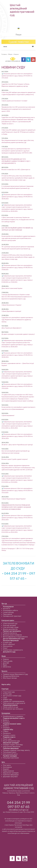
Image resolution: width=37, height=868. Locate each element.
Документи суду (9, 652)
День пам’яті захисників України (12, 288)
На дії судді (7, 739)
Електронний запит (10, 754)
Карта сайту (6, 684)
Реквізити (7, 733)
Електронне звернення (12, 746)
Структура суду (9, 692)
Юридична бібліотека (11, 676)
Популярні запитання (11, 758)
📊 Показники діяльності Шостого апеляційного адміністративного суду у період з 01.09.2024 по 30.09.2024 (17, 197)
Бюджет (6, 769)
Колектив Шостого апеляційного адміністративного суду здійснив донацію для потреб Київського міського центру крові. (18, 238)
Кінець (4, 550)
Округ (5, 648)
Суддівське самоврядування (14, 701)
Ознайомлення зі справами (13, 716)
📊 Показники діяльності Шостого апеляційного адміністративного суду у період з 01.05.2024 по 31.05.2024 (17, 386)
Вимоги (6, 720)
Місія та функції (9, 644)
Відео (5, 665)
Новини (6, 659)
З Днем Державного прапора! (11, 311)
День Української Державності (11, 328)
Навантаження (8, 771)
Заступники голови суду (12, 696)
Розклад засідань (9, 625)
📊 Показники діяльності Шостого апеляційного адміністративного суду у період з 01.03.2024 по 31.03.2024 (17, 490)
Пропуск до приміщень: (12, 631)
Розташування (8, 607)
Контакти (7, 608)
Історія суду (7, 642)
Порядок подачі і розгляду (13, 744)
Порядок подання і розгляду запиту (16, 750)
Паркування (7, 614)
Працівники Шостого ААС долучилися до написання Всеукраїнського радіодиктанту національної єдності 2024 (18, 109)
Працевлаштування (10, 705)
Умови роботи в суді (11, 707)
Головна (4, 54)
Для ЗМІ (6, 663)
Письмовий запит (10, 752)
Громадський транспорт (12, 616)
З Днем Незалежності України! (11, 305)
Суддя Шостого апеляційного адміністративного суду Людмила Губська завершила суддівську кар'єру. (17, 320)
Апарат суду (7, 699)
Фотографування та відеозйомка (15, 637)
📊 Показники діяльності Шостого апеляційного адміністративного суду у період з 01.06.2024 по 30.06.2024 (17, 355)
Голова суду (7, 694)
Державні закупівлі (10, 776)
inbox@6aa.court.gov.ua (19, 810)
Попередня (11, 548)
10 (26, 548)
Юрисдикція (8, 646)
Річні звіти (7, 765)
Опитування (7, 767)
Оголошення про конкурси (13, 709)
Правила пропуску (10, 633)
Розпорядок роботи (10, 610)
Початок (4, 548)
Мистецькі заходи (10, 678)
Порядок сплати (9, 735)
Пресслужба (8, 661)
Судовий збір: (8, 729)
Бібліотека (7, 667)
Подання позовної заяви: (12, 724)
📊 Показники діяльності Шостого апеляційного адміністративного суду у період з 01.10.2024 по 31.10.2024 (17, 76)
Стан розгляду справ (11, 627)
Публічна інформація (11, 748)
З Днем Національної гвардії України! (14, 499)
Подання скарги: (9, 737)
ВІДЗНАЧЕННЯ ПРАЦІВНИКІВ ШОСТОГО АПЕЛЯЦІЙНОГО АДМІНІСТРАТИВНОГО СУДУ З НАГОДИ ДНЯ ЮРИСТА (16, 161)
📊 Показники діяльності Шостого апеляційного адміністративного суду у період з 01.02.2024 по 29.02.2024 (17, 518)
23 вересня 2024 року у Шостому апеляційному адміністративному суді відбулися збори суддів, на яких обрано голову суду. (18, 257)
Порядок (6, 722)
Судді (5, 697)
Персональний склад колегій (14, 703)
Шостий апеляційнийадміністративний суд (22, 10)
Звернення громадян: (11, 743)
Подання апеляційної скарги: (14, 718)
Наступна (30, 548)
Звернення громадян (11, 773)
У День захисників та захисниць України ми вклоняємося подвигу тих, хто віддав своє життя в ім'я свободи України (18, 219)
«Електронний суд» (10, 623)
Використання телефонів (12, 635)
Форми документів (10, 629)
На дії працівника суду (11, 741)
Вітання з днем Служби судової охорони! (15, 459)
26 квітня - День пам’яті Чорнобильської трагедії (17, 445)
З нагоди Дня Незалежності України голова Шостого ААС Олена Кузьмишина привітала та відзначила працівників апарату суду (17, 297)
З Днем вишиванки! (8, 415)
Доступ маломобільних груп (14, 638)
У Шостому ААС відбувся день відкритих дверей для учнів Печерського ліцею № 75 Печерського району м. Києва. (18, 132)
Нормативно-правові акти (13, 650)
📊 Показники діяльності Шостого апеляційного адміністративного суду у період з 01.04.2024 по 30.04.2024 (17, 436)
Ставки (6, 731)
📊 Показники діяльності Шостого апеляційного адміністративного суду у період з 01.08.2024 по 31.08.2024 (17, 267)
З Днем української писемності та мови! (14, 101)
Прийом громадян (10, 756)
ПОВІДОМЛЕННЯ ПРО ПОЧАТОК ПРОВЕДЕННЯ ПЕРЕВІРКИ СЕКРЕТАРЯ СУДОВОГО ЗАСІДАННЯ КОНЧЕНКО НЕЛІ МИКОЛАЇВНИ (16, 507)
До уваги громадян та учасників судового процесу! (18, 334)
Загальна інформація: (11, 640)
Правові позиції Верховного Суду (15, 674)
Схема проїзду (8, 612)
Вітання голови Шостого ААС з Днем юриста (16, 169)
